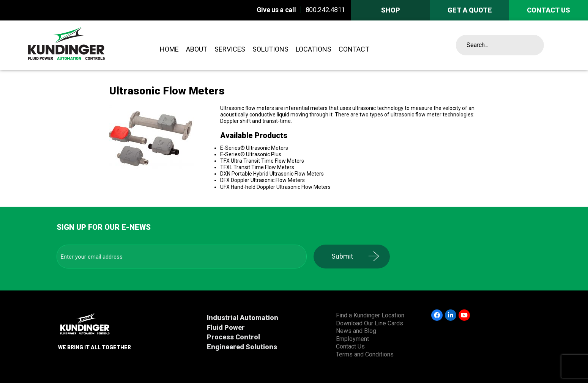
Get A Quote (470, 10)
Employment (352, 339)
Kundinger (87, 45)
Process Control (233, 337)
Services (230, 49)
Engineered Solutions (242, 347)
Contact (354, 49)
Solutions (270, 49)
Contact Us (350, 346)
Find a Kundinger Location (370, 315)
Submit (345, 256)
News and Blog (356, 331)
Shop (391, 10)
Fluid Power (226, 327)
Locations (314, 49)
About (197, 49)
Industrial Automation (243, 318)
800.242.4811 (325, 10)
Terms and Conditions (365, 354)
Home (169, 49)
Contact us (549, 10)
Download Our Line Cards (370, 323)
